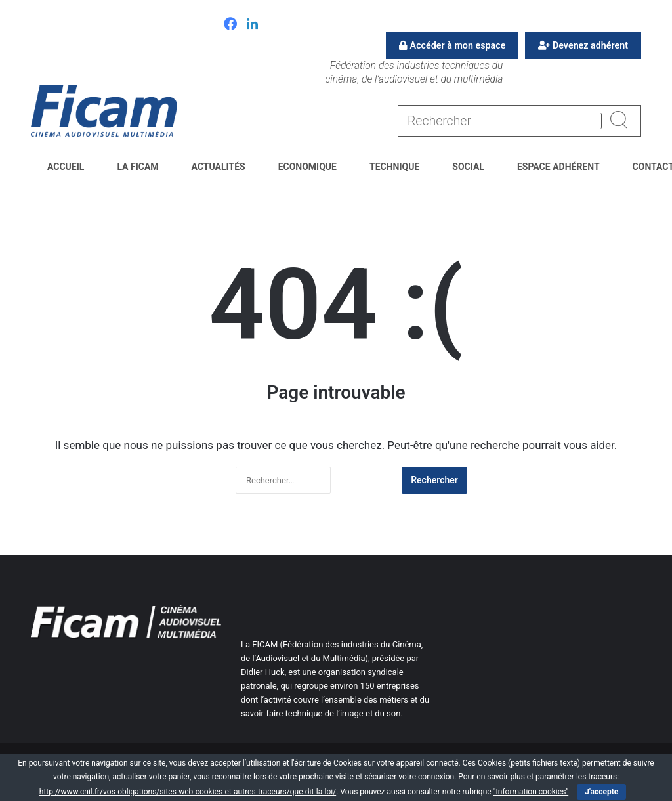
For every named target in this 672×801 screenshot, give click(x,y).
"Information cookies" (531, 792)
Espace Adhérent (558, 167)
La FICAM (137, 167)
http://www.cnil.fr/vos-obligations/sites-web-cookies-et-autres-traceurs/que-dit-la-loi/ (188, 792)
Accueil (66, 167)
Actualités (219, 167)
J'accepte (601, 792)
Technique (394, 167)
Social (468, 167)
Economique (307, 167)
